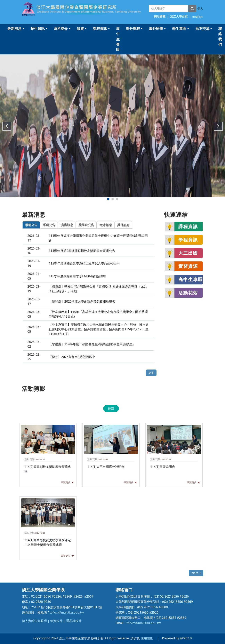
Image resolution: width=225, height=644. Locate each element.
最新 (111, 409)
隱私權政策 (74, 621)
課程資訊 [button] (100, 28)
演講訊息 (67, 225)
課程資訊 (188, 226)
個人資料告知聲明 (34, 621)
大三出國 (188, 253)
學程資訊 (188, 240)
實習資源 (188, 266)
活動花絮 (188, 293)
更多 (151, 373)
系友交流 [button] (202, 28)
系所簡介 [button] (61, 28)
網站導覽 (160, 16)
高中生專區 (118, 39)
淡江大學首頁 (179, 16)
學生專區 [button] (179, 28)
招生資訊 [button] (38, 28)
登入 (200, 8)
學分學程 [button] (133, 28)
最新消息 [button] (14, 28)
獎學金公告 (86, 225)
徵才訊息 (106, 225)
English (197, 16)
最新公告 (31, 225)
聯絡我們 (220, 36)
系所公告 (49, 225)
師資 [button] (80, 28)
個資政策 (56, 621)
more (196, 573)
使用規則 (147, 638)
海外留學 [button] (156, 28)
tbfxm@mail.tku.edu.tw (67, 612)
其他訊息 (124, 225)
